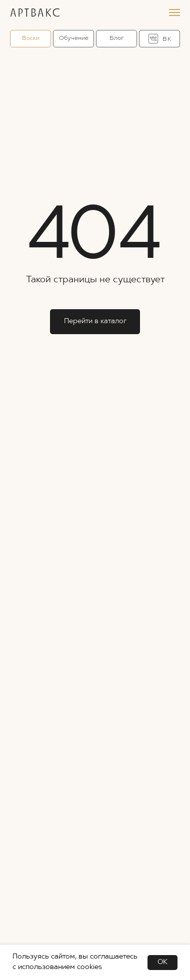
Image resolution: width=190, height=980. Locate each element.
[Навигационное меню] (174, 12)
